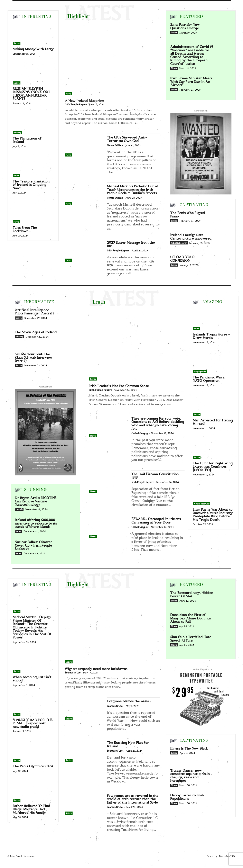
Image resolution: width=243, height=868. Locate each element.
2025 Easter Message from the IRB (131, 244)
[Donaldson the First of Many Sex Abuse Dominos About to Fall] (224, 620)
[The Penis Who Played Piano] (224, 218)
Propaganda (200, 372)
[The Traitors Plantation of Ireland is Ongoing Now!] (33, 166)
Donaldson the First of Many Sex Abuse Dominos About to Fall (190, 618)
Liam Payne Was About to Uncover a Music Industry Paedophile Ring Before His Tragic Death (213, 515)
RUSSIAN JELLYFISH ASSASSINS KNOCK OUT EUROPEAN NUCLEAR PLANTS (31, 94)
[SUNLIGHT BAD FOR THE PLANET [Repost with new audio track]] (33, 705)
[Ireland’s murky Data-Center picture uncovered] (224, 241)
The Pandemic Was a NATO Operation (209, 379)
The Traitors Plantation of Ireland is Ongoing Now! (31, 185)
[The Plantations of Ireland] (33, 123)
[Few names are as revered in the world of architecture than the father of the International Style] (84, 803)
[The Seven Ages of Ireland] (68, 338)
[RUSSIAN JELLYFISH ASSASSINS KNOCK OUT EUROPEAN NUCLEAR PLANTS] (33, 73)
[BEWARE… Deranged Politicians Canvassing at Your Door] (108, 527)
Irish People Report (76, 105)
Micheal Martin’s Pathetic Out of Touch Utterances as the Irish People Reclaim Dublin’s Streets (133, 190)
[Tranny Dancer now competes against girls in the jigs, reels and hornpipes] (224, 776)
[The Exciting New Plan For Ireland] (84, 750)
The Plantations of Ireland (27, 140)
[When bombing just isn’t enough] (33, 662)
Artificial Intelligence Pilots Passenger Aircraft (34, 312)
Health (19, 509)
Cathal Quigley (140, 433)
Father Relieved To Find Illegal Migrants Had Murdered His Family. (31, 809)
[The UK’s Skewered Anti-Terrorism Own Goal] (84, 145)
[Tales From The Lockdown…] (33, 212)
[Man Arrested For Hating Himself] (213, 405)
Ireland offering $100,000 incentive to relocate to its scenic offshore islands (36, 523)
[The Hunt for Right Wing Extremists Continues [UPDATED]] (213, 448)
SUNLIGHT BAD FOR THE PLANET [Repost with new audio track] (33, 723)
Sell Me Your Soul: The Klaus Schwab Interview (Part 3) (34, 358)
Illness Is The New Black (189, 749)
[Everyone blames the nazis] (84, 709)
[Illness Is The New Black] (224, 754)
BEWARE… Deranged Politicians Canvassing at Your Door (156, 521)
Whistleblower (179, 243)
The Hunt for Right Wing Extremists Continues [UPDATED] (213, 467)
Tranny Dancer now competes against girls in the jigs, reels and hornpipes (190, 776)
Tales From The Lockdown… (25, 229)
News (16, 176)
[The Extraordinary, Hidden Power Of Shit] (224, 598)
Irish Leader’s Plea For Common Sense (119, 386)
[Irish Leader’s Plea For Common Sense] (137, 345)
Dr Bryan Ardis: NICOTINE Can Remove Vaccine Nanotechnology (36, 501)
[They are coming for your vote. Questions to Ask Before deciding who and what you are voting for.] (108, 426)
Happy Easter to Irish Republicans (187, 797)
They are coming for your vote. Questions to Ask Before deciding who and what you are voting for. (158, 424)
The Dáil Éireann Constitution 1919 (155, 476)
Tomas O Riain (115, 146)
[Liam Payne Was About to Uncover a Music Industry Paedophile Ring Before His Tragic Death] (213, 494)
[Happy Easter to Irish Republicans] (224, 801)
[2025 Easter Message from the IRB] (84, 250)
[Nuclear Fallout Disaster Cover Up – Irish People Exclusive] (68, 548)
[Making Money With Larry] (33, 34)
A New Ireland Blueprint (84, 101)
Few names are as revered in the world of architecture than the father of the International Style (133, 799)
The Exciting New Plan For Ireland (128, 745)
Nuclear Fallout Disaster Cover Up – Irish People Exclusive (33, 545)
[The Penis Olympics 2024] (33, 751)
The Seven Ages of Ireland (36, 332)
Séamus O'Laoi (73, 673)
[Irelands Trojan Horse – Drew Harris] (213, 319)
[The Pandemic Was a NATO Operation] (213, 362)
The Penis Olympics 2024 (33, 766)
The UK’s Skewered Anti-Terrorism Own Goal (127, 139)
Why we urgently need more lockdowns (96, 669)
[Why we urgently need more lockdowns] (112, 628)
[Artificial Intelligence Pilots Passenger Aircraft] (68, 316)
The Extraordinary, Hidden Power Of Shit (192, 595)
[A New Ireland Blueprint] (112, 60)
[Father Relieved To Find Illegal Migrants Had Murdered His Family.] (33, 790)
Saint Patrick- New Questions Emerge (185, 26)
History (17, 133)
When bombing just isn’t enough (32, 679)
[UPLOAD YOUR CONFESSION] (224, 263)
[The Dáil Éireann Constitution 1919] (108, 482)
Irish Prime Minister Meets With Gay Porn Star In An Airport (191, 82)
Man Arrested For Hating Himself (213, 422)
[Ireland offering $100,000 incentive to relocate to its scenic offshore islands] (68, 526)
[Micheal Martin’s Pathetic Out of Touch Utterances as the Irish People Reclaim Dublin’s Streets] (84, 194)
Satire (17, 43)
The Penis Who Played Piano (188, 215)
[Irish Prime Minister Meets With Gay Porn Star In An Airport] (224, 84)
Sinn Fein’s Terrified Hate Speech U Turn (191, 639)
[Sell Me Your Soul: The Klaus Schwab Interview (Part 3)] (68, 360)
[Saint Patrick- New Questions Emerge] (224, 30)
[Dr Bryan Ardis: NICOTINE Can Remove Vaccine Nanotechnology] (68, 503)
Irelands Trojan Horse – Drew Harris (211, 336)
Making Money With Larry (33, 49)
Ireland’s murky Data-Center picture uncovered (191, 237)
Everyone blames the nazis (128, 701)
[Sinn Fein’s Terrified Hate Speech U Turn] (224, 643)
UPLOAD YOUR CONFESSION (183, 259)
